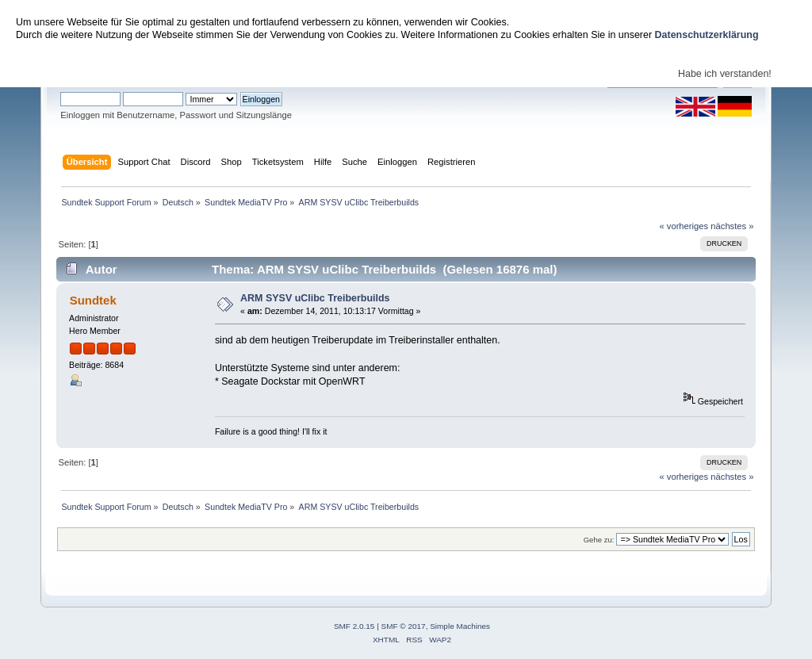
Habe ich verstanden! (725, 74)
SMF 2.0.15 (354, 626)
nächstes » (732, 226)
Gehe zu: (599, 540)
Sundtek (93, 300)
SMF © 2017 (404, 626)
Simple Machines (460, 626)
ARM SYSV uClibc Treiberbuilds (315, 298)
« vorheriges (684, 226)
